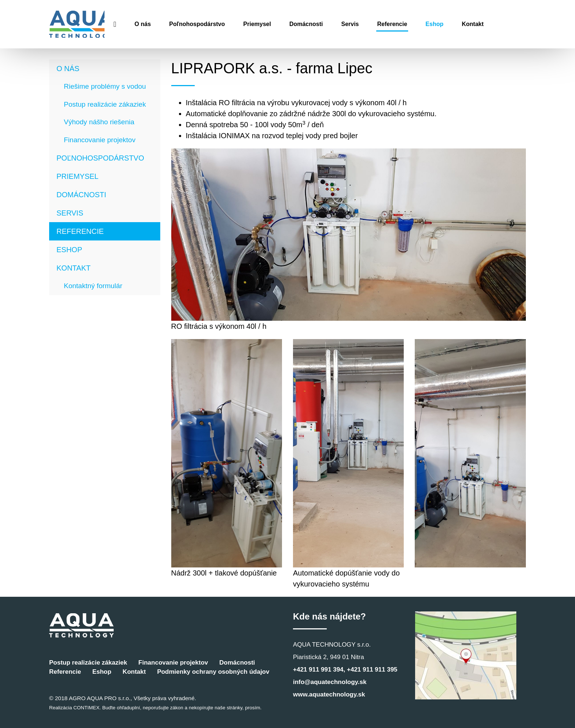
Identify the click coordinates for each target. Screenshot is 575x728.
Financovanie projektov (100, 140)
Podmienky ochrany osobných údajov (213, 672)
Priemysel (289, 24)
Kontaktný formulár (93, 286)
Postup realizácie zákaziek (105, 104)
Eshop (466, 24)
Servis (381, 24)
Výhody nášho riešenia (99, 122)
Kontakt (504, 24)
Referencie (424, 24)
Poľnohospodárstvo (228, 24)
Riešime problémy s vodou (105, 86)
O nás (174, 24)
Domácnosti (337, 24)
